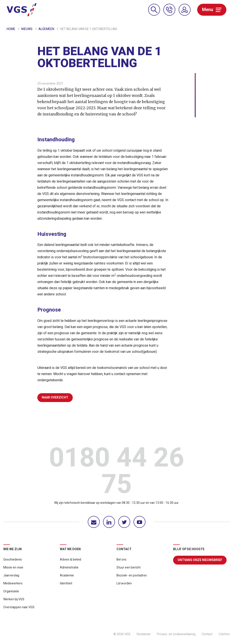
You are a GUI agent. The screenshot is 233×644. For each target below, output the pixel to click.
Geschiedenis (13, 560)
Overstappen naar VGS (19, 607)
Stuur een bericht (129, 568)
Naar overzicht (55, 398)
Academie (67, 575)
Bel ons (121, 560)
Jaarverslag (11, 575)
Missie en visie (13, 568)
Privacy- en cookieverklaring (176, 634)
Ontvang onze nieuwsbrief (200, 560)
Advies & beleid (71, 560)
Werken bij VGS (14, 599)
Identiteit (66, 583)
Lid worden (124, 583)
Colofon (224, 634)
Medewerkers (13, 583)
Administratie (69, 568)
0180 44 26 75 (116, 472)
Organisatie (11, 591)
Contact (207, 634)
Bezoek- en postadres (132, 575)
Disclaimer (144, 634)
